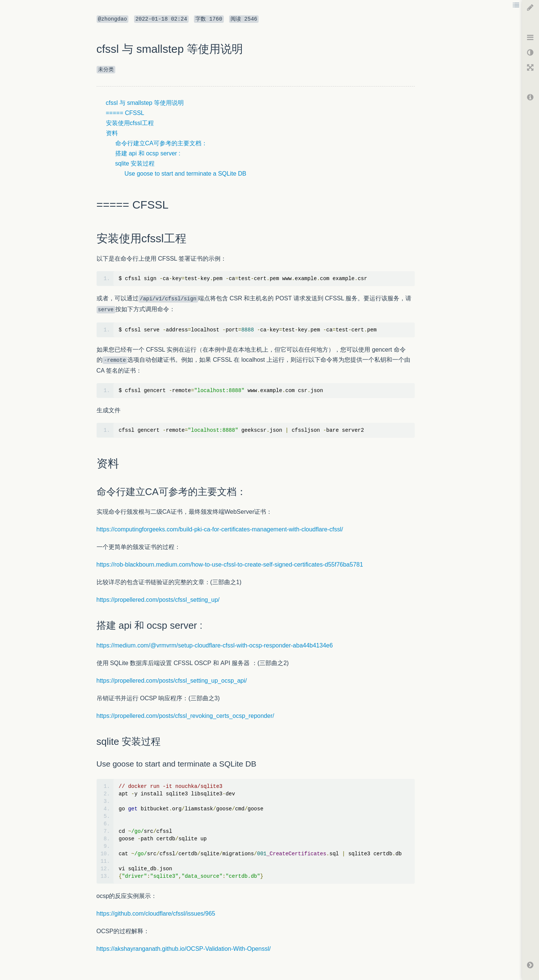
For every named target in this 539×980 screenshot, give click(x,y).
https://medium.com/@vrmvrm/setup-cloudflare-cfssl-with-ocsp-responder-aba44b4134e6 (215, 645)
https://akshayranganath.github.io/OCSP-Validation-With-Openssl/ (184, 949)
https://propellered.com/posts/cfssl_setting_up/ (158, 600)
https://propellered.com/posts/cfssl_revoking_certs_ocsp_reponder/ (185, 716)
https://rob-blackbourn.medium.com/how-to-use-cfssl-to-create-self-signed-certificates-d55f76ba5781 (230, 565)
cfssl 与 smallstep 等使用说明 (145, 103)
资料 (112, 133)
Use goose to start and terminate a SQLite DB (186, 174)
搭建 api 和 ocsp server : (148, 153)
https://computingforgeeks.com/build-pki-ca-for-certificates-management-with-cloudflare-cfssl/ (220, 529)
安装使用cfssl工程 (130, 123)
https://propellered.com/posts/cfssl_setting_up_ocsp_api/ (172, 681)
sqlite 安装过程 (135, 163)
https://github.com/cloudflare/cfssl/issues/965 (156, 914)
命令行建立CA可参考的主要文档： (161, 143)
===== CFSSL (125, 113)
